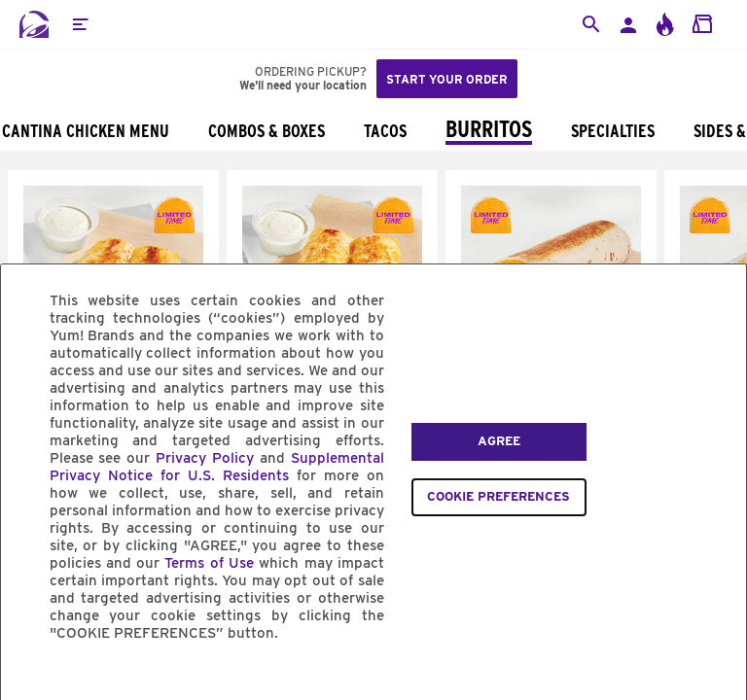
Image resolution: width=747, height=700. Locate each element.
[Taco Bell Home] (34, 24)
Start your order (447, 79)
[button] (80, 24)
